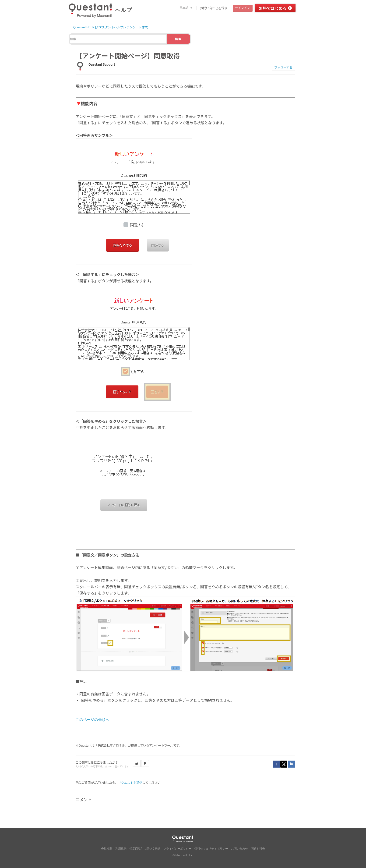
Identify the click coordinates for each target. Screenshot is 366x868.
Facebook (276, 764)
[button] (137, 764)
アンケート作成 (137, 27)
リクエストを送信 (130, 783)
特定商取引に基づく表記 (145, 849)
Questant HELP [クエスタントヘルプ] (99, 27)
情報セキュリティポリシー (211, 849)
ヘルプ (124, 10)
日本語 (185, 8)
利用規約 (121, 849)
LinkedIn (292, 764)
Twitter (284, 764)
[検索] (118, 39)
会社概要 (107, 849)
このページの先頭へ (92, 720)
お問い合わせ (239, 849)
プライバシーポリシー (177, 849)
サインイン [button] (243, 8)
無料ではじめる (273, 8)
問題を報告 (258, 849)
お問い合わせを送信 (214, 8)
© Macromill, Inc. (183, 855)
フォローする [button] (283, 67)
